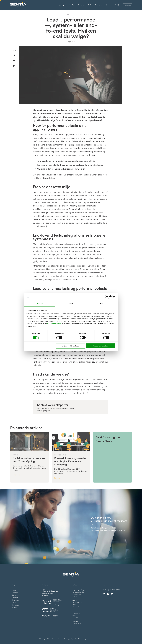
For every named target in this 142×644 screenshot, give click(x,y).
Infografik (60, 455)
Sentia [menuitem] (54, 639)
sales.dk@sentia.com (99, 530)
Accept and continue (101, 346)
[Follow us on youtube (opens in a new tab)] (112, 594)
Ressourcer (99, 5)
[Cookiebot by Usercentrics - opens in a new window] (106, 297)
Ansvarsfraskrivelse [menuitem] (97, 639)
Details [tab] (71, 304)
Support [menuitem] (14, 607)
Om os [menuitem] (14, 602)
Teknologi (81, 5)
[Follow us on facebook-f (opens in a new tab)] (108, 594)
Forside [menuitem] (14, 590)
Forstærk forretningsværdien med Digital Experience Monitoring (71, 461)
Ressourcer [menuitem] (15, 600)
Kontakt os (127, 5)
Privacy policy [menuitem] (69, 639)
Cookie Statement (54, 324)
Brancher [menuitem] (15, 595)
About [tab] (102, 304)
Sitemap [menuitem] (60, 639)
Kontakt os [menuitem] (15, 605)
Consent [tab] (40, 304)
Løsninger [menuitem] (15, 593)
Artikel (71, 15)
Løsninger (62, 5)
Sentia (90, 5)
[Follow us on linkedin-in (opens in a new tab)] (104, 594)
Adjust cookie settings (71, 346)
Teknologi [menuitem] (15, 597)
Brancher (72, 5)
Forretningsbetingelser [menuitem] (82, 639)
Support (109, 5)
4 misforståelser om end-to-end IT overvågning (29, 460)
